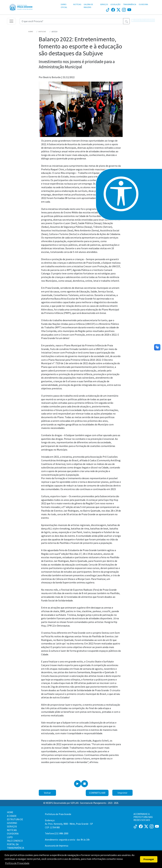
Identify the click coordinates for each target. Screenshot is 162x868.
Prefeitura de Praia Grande (58, 814)
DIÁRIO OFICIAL (64, 6)
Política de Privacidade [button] (17, 863)
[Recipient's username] (71, 22)
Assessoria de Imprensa (57, 846)
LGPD (10, 837)
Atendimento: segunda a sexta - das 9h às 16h (67, 840)
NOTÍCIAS (77, 4)
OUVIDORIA (143, 4)
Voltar (47, 794)
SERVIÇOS (104, 4)
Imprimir (122, 794)
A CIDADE (12, 816)
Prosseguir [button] (149, 859)
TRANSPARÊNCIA (130, 4)
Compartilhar (97, 794)
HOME (10, 812)
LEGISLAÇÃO (115, 4)
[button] (143, 22)
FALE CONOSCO (15, 841)
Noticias (38, 33)
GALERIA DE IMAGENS (88, 6)
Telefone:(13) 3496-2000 (57, 833)
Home (28, 33)
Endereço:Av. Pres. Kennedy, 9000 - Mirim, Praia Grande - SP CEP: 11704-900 (69, 824)
